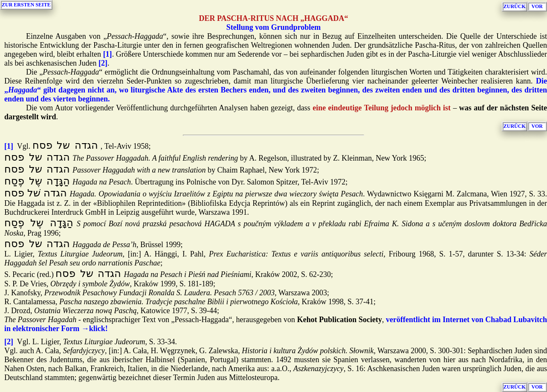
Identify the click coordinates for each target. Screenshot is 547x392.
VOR (537, 6)
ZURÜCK (515, 6)
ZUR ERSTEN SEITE (26, 5)
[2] (103, 63)
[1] (108, 54)
